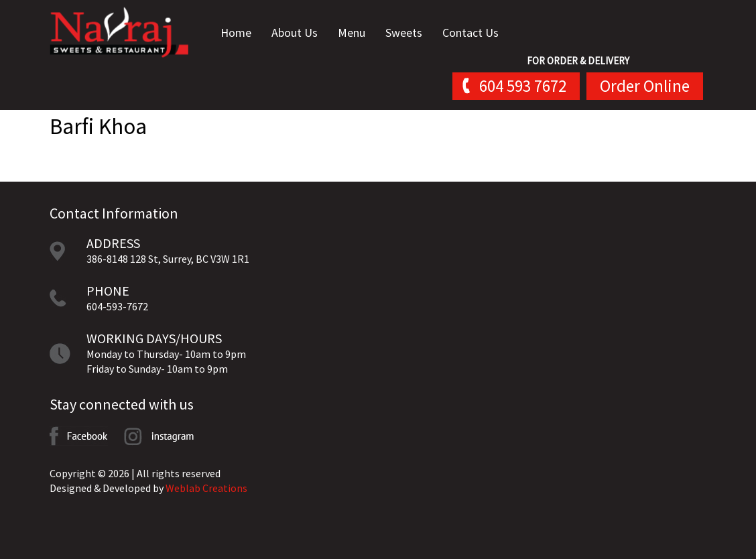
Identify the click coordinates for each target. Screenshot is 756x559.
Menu (360, 33)
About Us (303, 33)
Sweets (412, 33)
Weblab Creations (206, 488)
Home (244, 33)
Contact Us (479, 33)
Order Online (645, 86)
